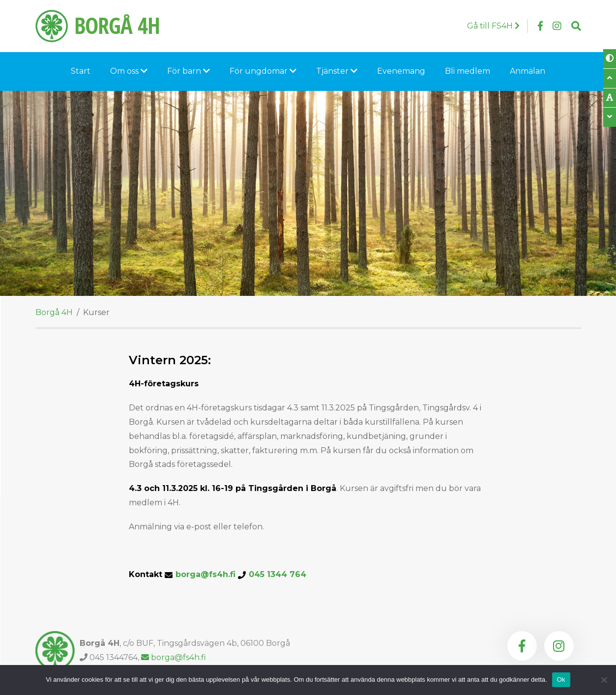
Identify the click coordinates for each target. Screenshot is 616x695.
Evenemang (401, 71)
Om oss (129, 71)
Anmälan (528, 71)
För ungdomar (263, 71)
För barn (189, 71)
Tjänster (337, 71)
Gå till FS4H (493, 26)
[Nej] (604, 680)
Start (81, 71)
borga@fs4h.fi (241, 575)
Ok (561, 680)
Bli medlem (468, 71)
